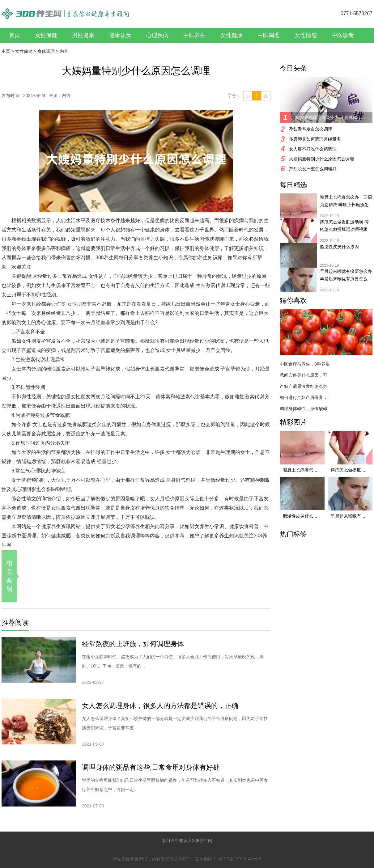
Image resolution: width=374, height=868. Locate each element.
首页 (15, 35)
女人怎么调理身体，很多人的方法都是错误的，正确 (160, 706)
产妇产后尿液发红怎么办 (304, 386)
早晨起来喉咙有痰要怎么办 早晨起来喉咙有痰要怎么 (346, 275)
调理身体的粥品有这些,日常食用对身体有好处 (151, 767)
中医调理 (269, 35)
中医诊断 (343, 35)
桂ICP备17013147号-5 (240, 859)
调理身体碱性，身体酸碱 (304, 409)
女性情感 (306, 35)
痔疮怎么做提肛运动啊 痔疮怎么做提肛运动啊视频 (344, 226)
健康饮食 (120, 35)
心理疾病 (157, 35)
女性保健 (46, 35)
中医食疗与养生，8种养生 (305, 364)
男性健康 (83, 35)
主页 (6, 51)
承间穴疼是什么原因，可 (304, 375)
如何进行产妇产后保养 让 (304, 397)
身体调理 (46, 51)
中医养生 (194, 35)
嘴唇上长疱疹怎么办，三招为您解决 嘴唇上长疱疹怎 (346, 201)
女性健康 (232, 35)
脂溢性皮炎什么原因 (339, 247)
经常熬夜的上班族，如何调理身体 (133, 644)
